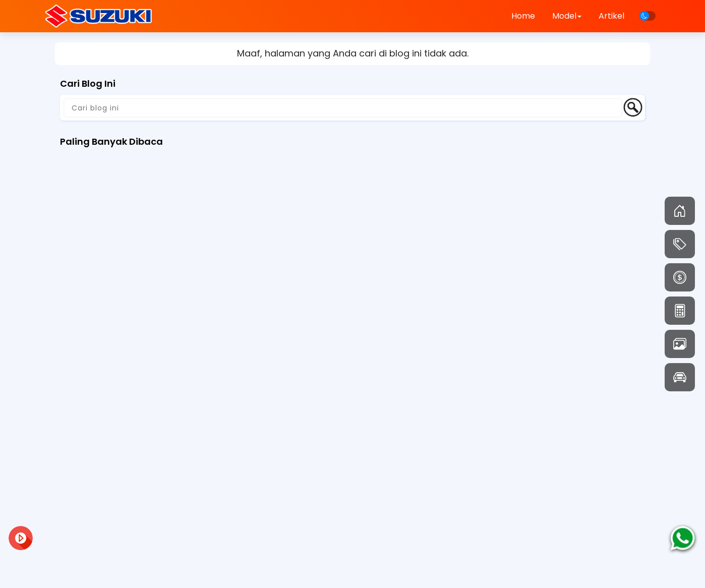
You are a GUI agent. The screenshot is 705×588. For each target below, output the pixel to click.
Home (523, 16)
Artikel (611, 16)
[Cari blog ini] (343, 108)
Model (567, 16)
